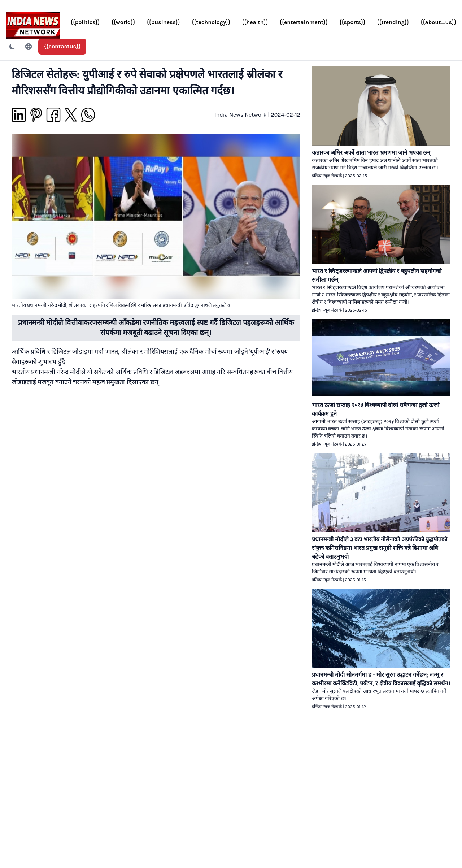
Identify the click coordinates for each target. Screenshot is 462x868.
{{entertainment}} (304, 22)
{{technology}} (211, 22)
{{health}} (255, 22)
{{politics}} (85, 22)
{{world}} (123, 22)
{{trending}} (393, 22)
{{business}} (164, 22)
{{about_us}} (438, 22)
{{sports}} (352, 22)
